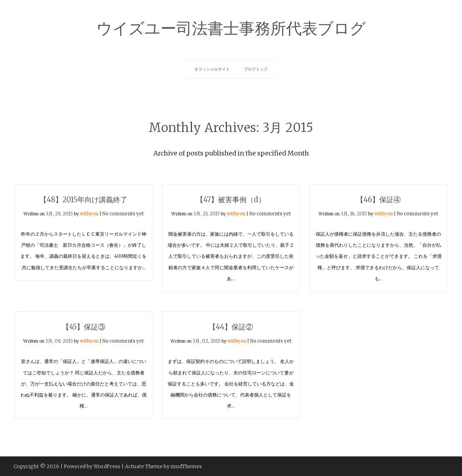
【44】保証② (231, 327)
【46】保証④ (379, 199)
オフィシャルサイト (212, 69)
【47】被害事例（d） (231, 199)
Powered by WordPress (92, 466)
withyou (89, 214)
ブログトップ (256, 69)
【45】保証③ (84, 327)
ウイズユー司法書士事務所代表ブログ (231, 27)
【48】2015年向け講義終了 (83, 199)
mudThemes (186, 466)
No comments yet (123, 214)
